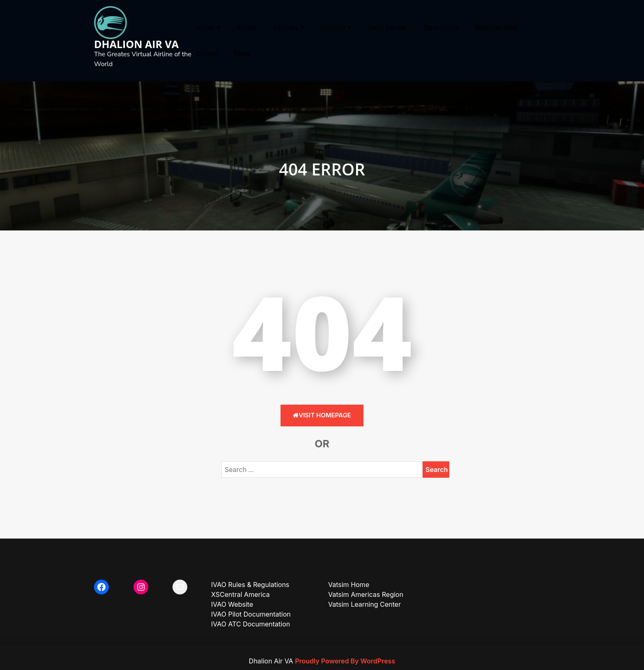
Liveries (286, 28)
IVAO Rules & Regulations (250, 585)
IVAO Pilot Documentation (251, 614)
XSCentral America (240, 594)
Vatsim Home (349, 585)
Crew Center (387, 28)
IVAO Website (232, 604)
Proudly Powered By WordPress (345, 661)
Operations (441, 28)
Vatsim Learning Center (365, 604)
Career (207, 54)
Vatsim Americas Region (366, 594)
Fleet (242, 54)
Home (206, 28)
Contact (333, 28)
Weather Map (496, 28)
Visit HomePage (322, 415)
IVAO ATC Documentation (251, 624)
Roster (247, 28)
